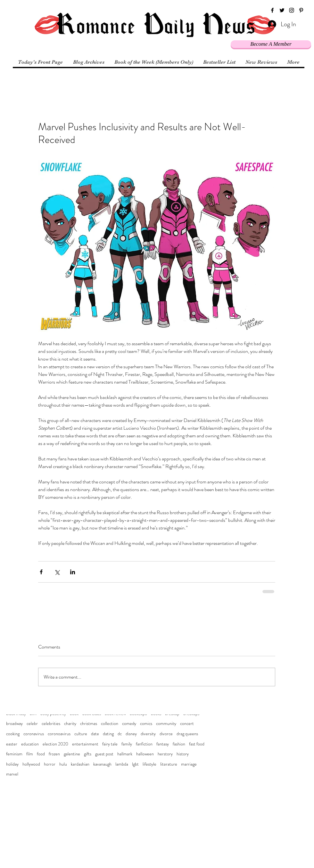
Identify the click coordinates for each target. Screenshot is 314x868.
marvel (12, 774)
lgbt (135, 764)
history (183, 754)
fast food (197, 744)
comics (146, 724)
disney (131, 734)
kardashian (80, 764)
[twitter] (282, 10)
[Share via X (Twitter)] (57, 572)
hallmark (125, 754)
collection (110, 724)
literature (169, 764)
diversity (148, 734)
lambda (122, 764)
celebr (32, 724)
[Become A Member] (271, 44)
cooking (13, 734)
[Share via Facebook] (41, 572)
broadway (14, 724)
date (95, 734)
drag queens (187, 734)
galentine (72, 754)
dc (120, 734)
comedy (129, 724)
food (41, 754)
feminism (14, 754)
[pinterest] (301, 10)
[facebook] (272, 10)
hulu (63, 764)
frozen (54, 754)
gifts (88, 754)
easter (12, 744)
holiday (12, 764)
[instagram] (292, 10)
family (127, 744)
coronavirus (34, 734)
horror (50, 764)
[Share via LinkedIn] (73, 572)
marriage (189, 764)
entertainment (85, 744)
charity (70, 724)
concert (187, 724)
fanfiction (144, 744)
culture (81, 734)
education (30, 744)
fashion (179, 744)
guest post (104, 754)
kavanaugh (102, 764)
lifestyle (149, 764)
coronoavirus (59, 734)
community (166, 724)
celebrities (51, 724)
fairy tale (110, 744)
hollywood (31, 764)
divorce (166, 734)
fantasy (163, 744)
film (30, 754)
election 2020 (55, 744)
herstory (165, 754)
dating (108, 734)
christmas (89, 724)
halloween (145, 754)
